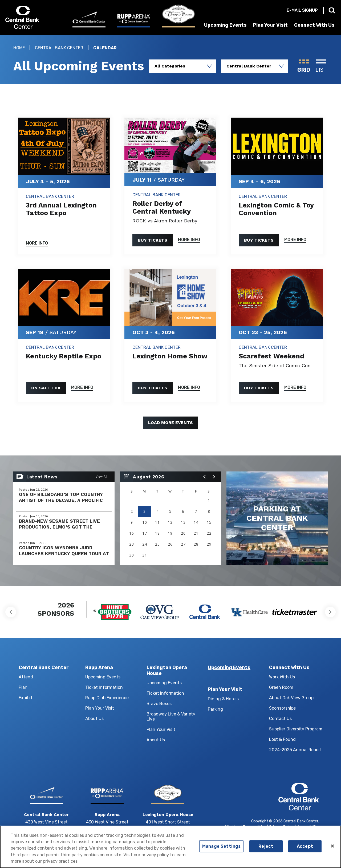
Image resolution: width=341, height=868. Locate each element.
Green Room (281, 687)
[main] (170, 310)
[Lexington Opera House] (178, 16)
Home (19, 48)
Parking (215, 709)
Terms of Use (254, 827)
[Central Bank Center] (89, 19)
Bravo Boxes (159, 704)
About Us (94, 719)
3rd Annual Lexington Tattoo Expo (61, 209)
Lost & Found (282, 739)
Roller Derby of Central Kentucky (162, 207)
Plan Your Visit (270, 25)
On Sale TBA (46, 388)
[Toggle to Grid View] (304, 66)
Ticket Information (104, 687)
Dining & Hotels (223, 699)
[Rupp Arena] (134, 20)
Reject (266, 849)
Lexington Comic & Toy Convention (276, 209)
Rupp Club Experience (107, 698)
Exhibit (26, 698)
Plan (23, 687)
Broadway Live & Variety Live (171, 717)
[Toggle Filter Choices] (182, 66)
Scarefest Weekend (271, 356)
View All (101, 477)
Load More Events (170, 423)
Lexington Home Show (170, 356)
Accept (305, 849)
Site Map (232, 827)
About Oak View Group (291, 698)
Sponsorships (282, 708)
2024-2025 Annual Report (295, 750)
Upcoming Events (225, 25)
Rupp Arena (99, 667)
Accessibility (308, 827)
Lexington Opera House (167, 670)
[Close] (332, 849)
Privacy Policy (281, 827)
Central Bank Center (34, 17)
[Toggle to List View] (321, 66)
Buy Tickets (153, 240)
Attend (26, 677)
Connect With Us (314, 25)
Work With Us (282, 677)
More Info (37, 243)
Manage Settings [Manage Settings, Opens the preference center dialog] (221, 849)
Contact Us (280, 719)
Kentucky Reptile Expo (64, 356)
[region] (170, 518)
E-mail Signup (302, 10)
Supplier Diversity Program (296, 729)
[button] (205, 477)
